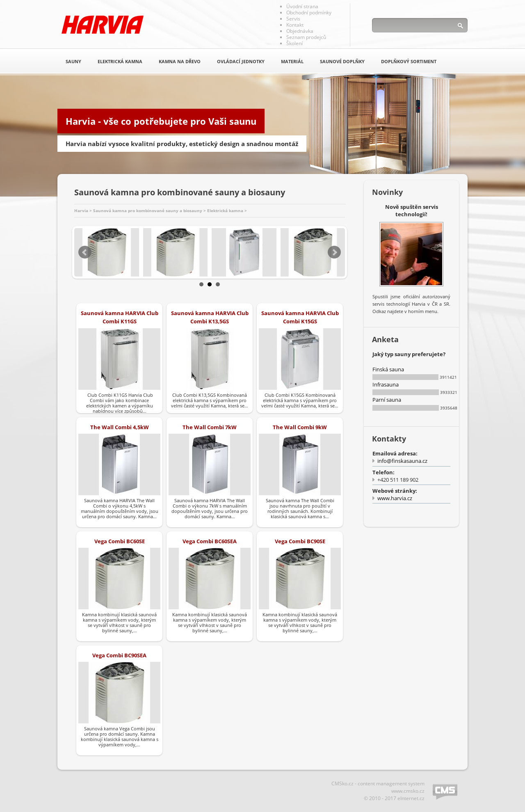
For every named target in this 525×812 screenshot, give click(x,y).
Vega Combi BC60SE (120, 541)
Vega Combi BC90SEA (119, 655)
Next (334, 252)
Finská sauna (388, 369)
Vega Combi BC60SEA (210, 541)
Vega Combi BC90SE (300, 541)
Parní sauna (387, 400)
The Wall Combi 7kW (210, 427)
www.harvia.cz (395, 498)
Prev (85, 252)
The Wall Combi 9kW (300, 427)
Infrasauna (386, 384)
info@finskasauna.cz (402, 461)
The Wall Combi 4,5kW (120, 427)
